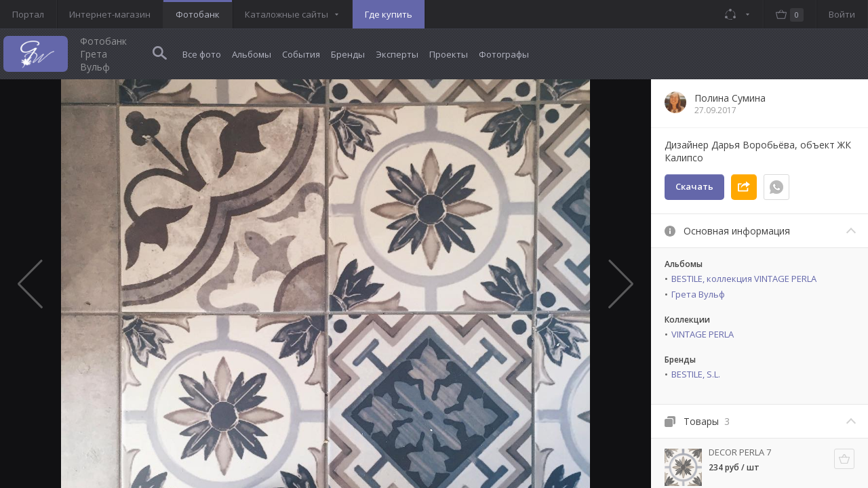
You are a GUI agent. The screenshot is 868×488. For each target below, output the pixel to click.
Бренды (348, 54)
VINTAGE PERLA (703, 334)
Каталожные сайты (287, 14)
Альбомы (252, 54)
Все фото (202, 54)
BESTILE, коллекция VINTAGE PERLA (744, 279)
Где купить (389, 14)
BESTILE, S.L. (696, 374)
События (301, 54)
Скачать (694, 186)
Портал (28, 14)
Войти (842, 14)
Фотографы (504, 54)
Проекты (449, 54)
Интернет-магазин (110, 14)
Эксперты (397, 54)
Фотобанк (198, 14)
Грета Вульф (698, 294)
